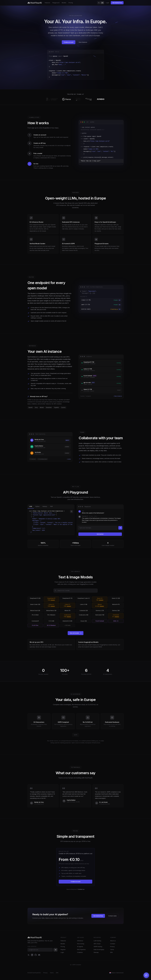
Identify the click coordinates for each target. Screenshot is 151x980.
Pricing (71, 3)
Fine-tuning (81, 944)
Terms (112, 949)
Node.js (45, 506)
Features (47, 3)
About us (113, 941)
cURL (31, 506)
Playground (56, 3)
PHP (51, 506)
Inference (80, 941)
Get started (100, 534)
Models (64, 3)
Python (37, 506)
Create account (69, 42)
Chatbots (80, 952)
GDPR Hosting (98, 947)
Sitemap (96, 952)
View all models (76, 633)
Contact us (81, 889)
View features (83, 42)
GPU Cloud (97, 944)
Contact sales (112, 916)
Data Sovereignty (99, 949)
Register (63, 949)
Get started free (117, 3)
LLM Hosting (97, 941)
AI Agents (80, 947)
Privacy (112, 947)
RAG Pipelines (81, 949)
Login (108, 3)
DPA (111, 952)
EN (102, 3)
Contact (113, 944)
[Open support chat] (146, 975)
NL (99, 3)
